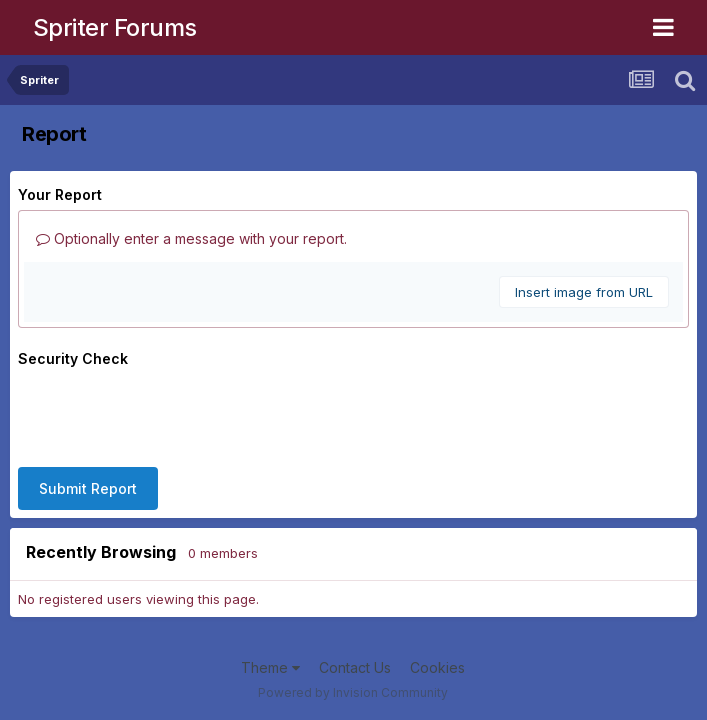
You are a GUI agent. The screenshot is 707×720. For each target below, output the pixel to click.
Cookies (437, 667)
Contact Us (355, 667)
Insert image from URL (584, 292)
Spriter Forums (115, 27)
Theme (270, 667)
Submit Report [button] (88, 488)
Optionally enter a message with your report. (191, 238)
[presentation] (170, 413)
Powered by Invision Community (353, 692)
